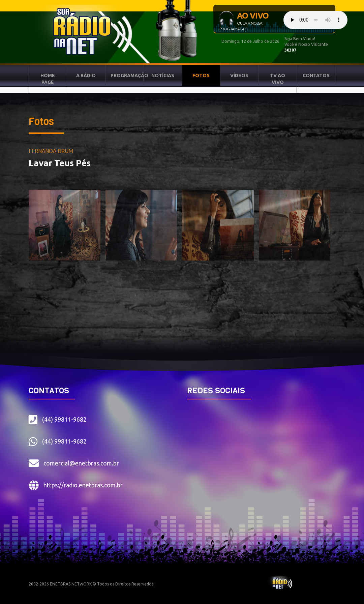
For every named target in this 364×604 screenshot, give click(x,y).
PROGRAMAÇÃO (127, 75)
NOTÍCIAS (163, 75)
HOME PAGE (48, 79)
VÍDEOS (239, 75)
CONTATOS (316, 75)
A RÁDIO (86, 75)
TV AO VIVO (278, 79)
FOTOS (201, 75)
